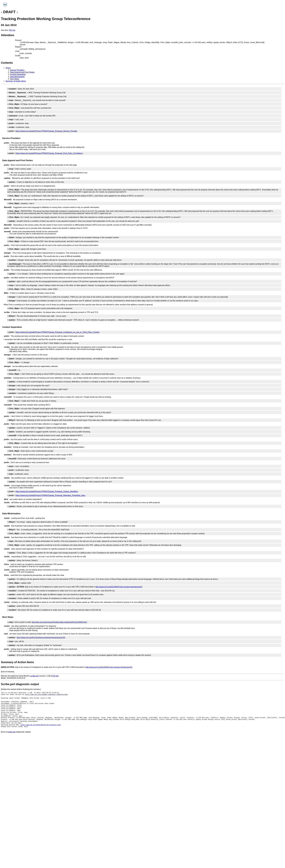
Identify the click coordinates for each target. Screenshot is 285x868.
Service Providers (17, 70)
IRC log (12, 30)
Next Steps (15, 79)
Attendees (8, 35)
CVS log (55, 676)
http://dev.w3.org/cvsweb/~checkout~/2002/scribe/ (47, 694)
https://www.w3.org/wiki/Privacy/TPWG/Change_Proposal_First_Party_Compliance (49, 153)
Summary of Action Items (16, 81)
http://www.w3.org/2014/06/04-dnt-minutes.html (41, 725)
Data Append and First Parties (22, 72)
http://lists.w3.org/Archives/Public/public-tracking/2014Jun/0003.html (59, 622)
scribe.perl (35, 676)
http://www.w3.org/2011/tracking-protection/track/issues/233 (41, 638)
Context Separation (18, 74)
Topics (8, 68)
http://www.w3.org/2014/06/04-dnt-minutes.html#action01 (119, 587)
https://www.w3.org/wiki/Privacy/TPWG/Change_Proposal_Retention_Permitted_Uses (50, 495)
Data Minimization (17, 77)
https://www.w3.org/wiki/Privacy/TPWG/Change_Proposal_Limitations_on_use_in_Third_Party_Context (57, 332)
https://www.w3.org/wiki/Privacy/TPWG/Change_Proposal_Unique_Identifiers (47, 491)
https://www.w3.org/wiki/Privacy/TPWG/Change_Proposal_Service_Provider (46, 131)
